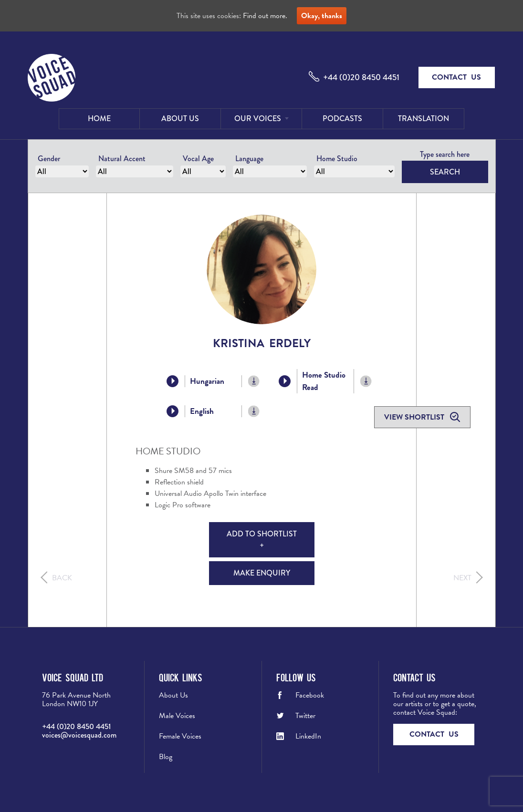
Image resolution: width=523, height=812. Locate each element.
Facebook (310, 695)
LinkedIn (308, 736)
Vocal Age (198, 159)
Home (99, 118)
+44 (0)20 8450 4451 (361, 77)
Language (249, 159)
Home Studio (337, 159)
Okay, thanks (322, 16)
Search (445, 172)
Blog (166, 757)
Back (62, 578)
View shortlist (415, 417)
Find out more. (265, 16)
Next (462, 578)
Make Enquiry (262, 573)
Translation (424, 118)
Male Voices (177, 716)
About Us (180, 118)
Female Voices (180, 736)
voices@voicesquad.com (79, 735)
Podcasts (342, 118)
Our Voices (258, 118)
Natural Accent (122, 159)
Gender (49, 159)
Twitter (305, 716)
